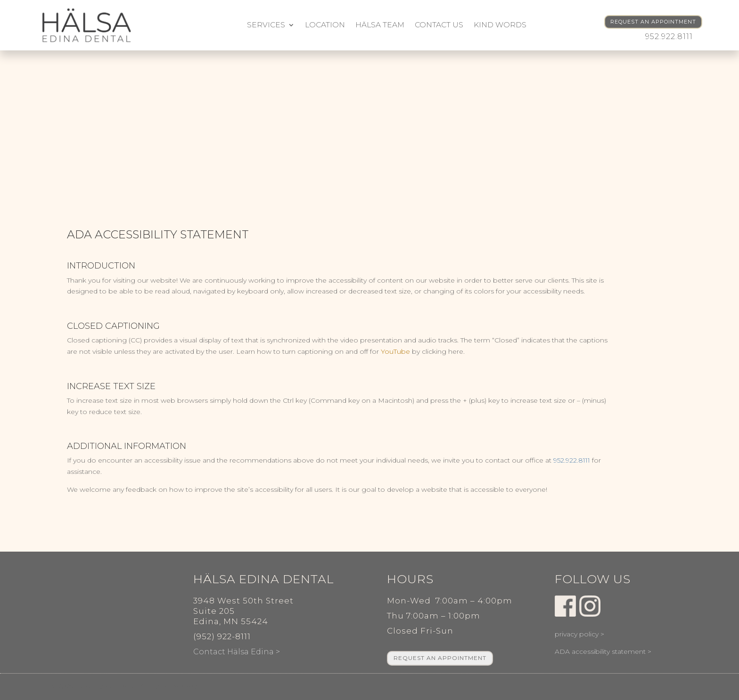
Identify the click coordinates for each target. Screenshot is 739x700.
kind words (500, 25)
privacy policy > (579, 634)
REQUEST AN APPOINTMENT (653, 22)
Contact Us (439, 25)
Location (325, 25)
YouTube (395, 351)
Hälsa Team (380, 25)
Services (266, 25)
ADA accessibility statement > (603, 651)
